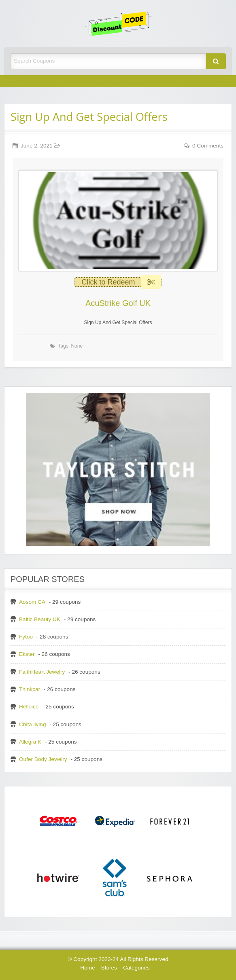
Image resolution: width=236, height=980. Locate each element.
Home (87, 968)
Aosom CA (32, 602)
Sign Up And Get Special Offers (89, 117)
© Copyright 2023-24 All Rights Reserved (118, 959)
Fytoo (26, 637)
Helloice (29, 707)
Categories (136, 968)
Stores (109, 968)
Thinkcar (30, 689)
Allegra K (30, 742)
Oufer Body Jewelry (43, 759)
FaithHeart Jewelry (42, 672)
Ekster (27, 654)
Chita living (33, 724)
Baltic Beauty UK (40, 619)
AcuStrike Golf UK (118, 303)
